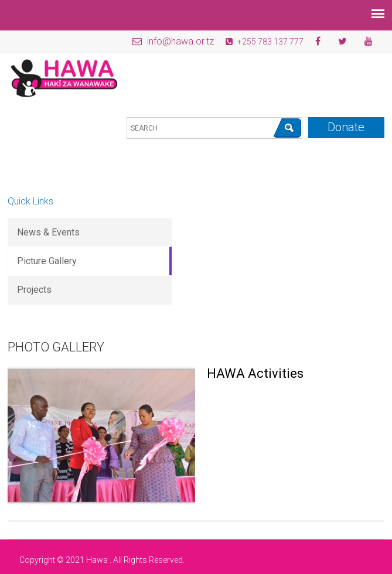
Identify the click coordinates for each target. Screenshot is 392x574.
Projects (34, 290)
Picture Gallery (47, 261)
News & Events (48, 232)
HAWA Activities (255, 373)
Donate (346, 127)
